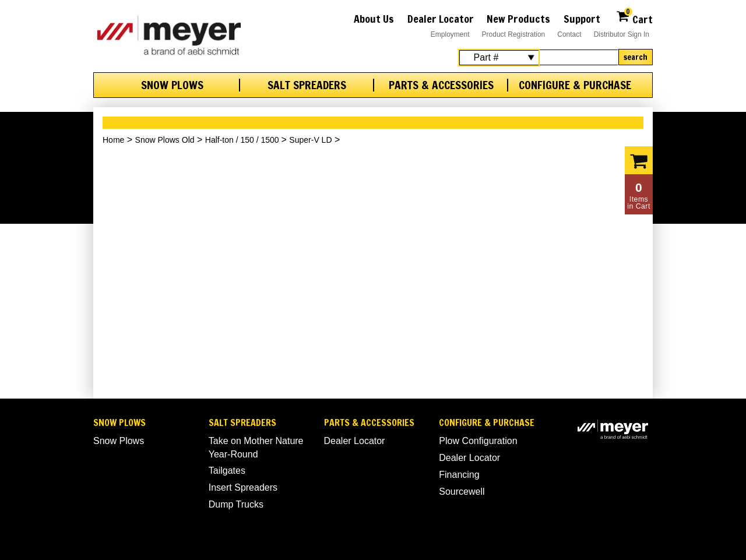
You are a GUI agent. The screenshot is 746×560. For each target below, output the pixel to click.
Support (582, 19)
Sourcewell (462, 492)
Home (113, 140)
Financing (459, 475)
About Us (374, 19)
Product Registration (514, 34)
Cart (634, 18)
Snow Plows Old (165, 140)
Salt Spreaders (307, 85)
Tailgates (227, 471)
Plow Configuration (478, 441)
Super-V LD (310, 140)
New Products (518, 19)
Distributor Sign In (622, 34)
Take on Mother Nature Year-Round (256, 447)
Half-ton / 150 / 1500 (243, 140)
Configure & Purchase (575, 85)
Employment (450, 34)
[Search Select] (499, 58)
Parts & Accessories (441, 85)
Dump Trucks (236, 504)
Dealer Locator (441, 19)
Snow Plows (172, 85)
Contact (569, 34)
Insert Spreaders (243, 487)
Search (636, 57)
